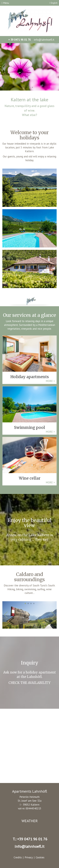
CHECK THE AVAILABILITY (29, 683)
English (53, 3)
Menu (5, 3)
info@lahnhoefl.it (44, 40)
